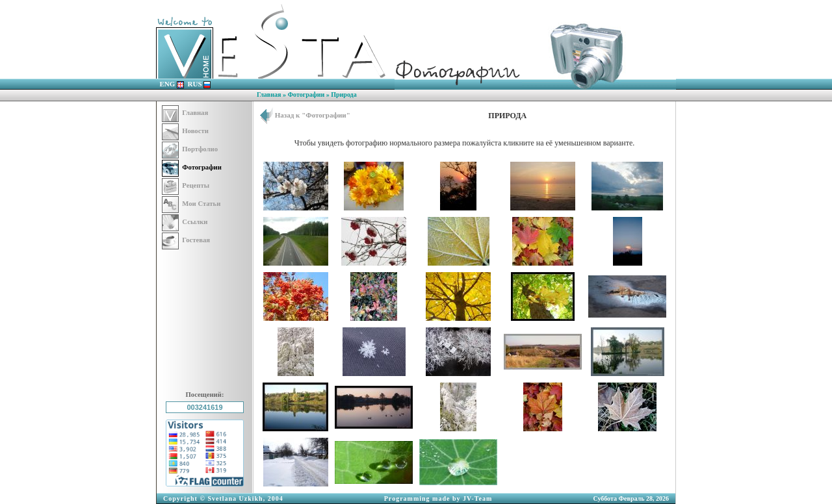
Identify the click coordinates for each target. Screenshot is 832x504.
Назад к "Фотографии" (305, 115)
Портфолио (190, 149)
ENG (172, 84)
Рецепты (186, 185)
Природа (344, 94)
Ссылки (185, 222)
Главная (269, 94)
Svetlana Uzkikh (235, 498)
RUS (200, 84)
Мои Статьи (191, 204)
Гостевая (186, 240)
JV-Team (477, 498)
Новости (185, 131)
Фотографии (306, 94)
